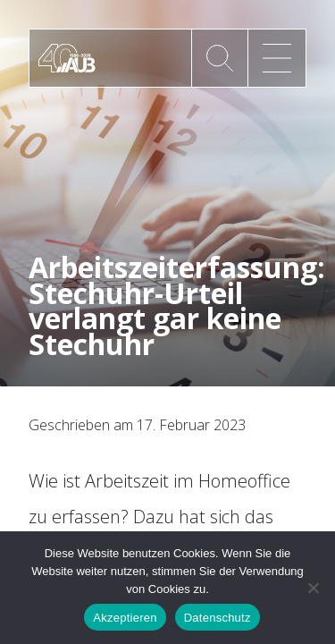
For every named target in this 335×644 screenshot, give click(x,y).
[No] (313, 588)
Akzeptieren (125, 618)
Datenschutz (218, 618)
